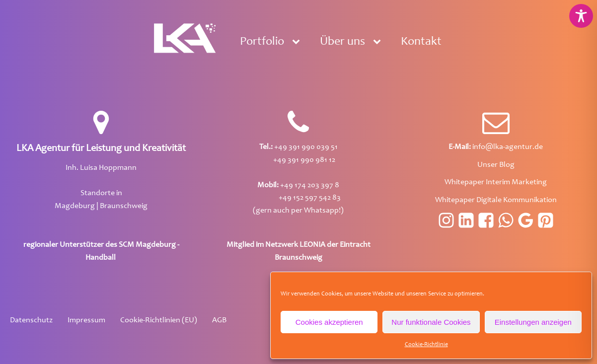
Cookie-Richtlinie (426, 345)
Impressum (86, 320)
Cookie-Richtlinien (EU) (159, 320)
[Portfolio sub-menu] (298, 42)
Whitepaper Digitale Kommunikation (496, 200)
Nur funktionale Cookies (431, 322)
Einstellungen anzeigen (533, 322)
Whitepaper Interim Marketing (496, 182)
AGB (219, 320)
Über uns (342, 42)
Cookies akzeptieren (329, 322)
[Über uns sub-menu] (379, 42)
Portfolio (262, 42)
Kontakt (421, 42)
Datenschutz (31, 320)
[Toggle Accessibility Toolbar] (581, 16)
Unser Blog (496, 165)
